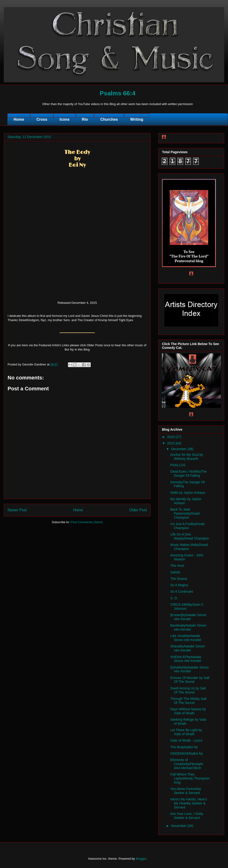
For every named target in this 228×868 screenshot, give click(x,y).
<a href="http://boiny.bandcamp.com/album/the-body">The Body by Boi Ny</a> (77, 238)
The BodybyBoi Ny (184, 747)
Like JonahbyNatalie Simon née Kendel (186, 638)
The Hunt (177, 566)
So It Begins (179, 585)
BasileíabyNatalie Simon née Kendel (188, 627)
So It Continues (182, 591)
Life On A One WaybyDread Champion (190, 536)
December (179, 449)
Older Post (138, 510)
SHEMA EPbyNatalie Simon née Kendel (186, 659)
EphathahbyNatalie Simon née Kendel (190, 669)
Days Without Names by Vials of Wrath (188, 711)
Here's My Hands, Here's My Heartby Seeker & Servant (189, 803)
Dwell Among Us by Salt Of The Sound (188, 690)
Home (78, 510)
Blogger (141, 859)
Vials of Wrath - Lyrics (186, 740)
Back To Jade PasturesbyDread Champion (185, 513)
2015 (171, 443)
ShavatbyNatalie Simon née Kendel (188, 648)
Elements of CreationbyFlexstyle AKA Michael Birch (187, 764)
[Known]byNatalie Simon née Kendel (188, 617)
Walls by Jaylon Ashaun (188, 493)
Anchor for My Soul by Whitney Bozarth (187, 457)
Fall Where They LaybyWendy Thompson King (190, 778)
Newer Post (17, 510)
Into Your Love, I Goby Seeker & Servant (187, 816)
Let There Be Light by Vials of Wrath (186, 732)
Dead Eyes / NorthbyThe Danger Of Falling (188, 473)
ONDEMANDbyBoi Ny (187, 753)
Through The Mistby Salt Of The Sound (188, 701)
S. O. (174, 598)
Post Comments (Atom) (87, 522)
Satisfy (175, 572)
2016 (171, 437)
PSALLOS (178, 465)
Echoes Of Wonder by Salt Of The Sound (190, 680)
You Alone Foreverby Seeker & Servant (186, 791)
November (179, 826)
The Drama (179, 579)
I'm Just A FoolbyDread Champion (187, 526)
